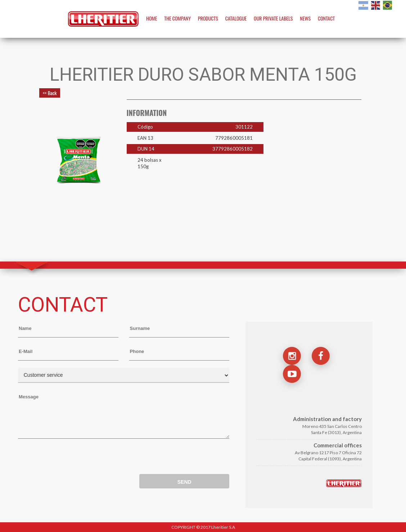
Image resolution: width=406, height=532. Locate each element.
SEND (184, 482)
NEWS (305, 18)
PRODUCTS (208, 18)
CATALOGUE (236, 18)
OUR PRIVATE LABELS (273, 18)
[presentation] (73, 458)
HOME (152, 18)
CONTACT (326, 18)
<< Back (50, 93)
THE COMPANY (177, 18)
